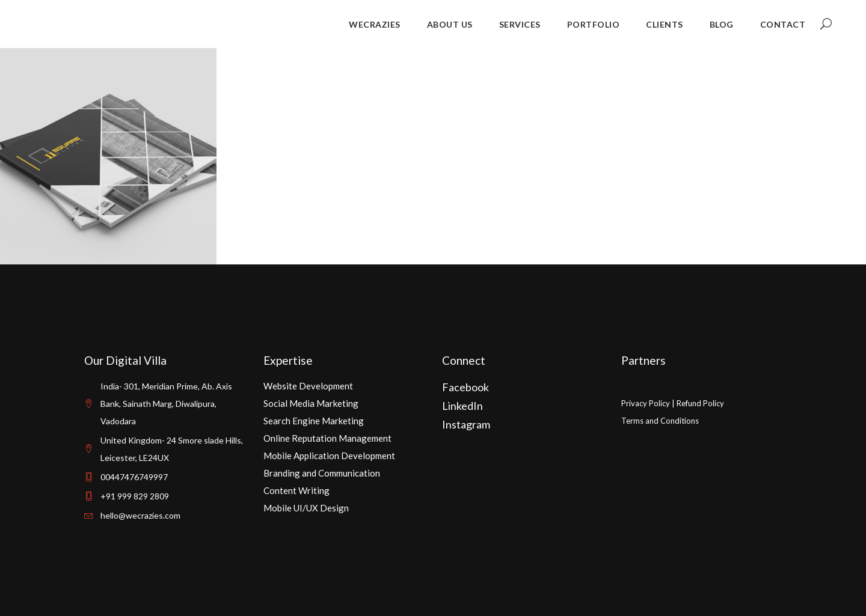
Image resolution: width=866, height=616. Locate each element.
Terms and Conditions (660, 421)
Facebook (465, 387)
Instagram (466, 424)
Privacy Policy (646, 403)
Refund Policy (700, 403)
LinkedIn (462, 406)
